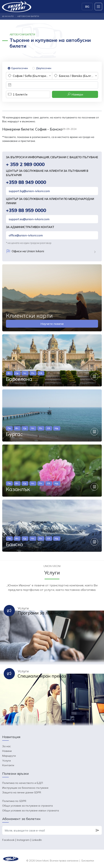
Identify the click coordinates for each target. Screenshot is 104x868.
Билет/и (17, 94)
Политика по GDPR (14, 801)
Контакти (8, 765)
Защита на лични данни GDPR (22, 792)
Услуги (6, 761)
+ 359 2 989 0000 (25, 164)
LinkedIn (37, 840)
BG (87, 7)
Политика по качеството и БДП (23, 783)
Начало (8, 16)
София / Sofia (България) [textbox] (31, 76)
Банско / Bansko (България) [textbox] (78, 76)
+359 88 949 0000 (26, 182)
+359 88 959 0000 (26, 210)
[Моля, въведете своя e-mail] (48, 830)
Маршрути (9, 756)
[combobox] (29, 76)
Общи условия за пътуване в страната (27, 806)
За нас (6, 746)
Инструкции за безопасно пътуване (25, 788)
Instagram (23, 840)
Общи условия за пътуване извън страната (31, 810)
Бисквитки (88, 861)
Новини (7, 751)
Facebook (8, 840)
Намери (75, 94)
